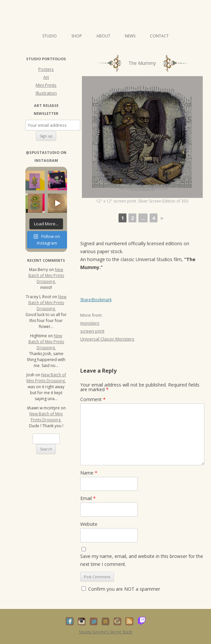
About (103, 36)
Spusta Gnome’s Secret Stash (106, 632)
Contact (159, 36)
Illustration (46, 93)
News (130, 36)
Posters (46, 69)
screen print (92, 331)
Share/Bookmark (96, 300)
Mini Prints (46, 85)
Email (88, 498)
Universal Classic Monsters (107, 339)
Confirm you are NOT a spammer (121, 589)
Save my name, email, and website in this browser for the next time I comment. (142, 560)
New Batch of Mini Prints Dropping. (46, 276)
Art (46, 77)
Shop (77, 36)
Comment (93, 399)
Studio (50, 36)
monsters (90, 323)
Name (89, 473)
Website (89, 524)
